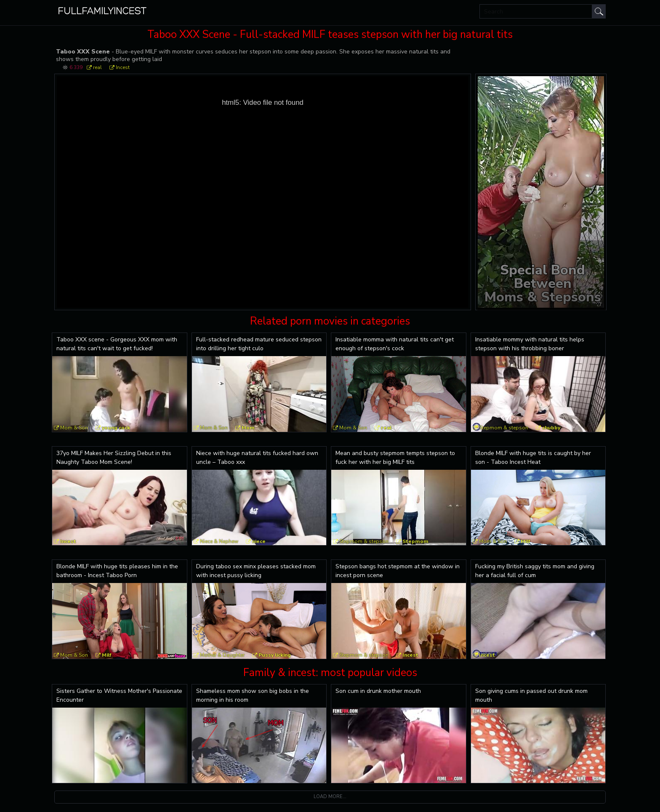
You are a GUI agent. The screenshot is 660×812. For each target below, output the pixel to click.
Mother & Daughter (222, 655)
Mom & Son (74, 428)
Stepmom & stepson (504, 428)
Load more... (330, 797)
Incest (123, 67)
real (97, 67)
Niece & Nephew (219, 541)
